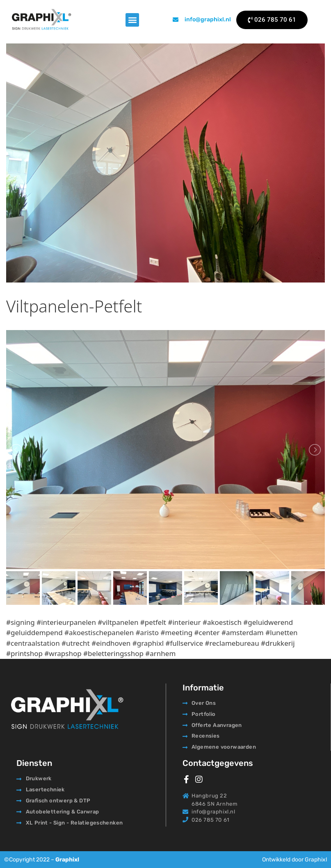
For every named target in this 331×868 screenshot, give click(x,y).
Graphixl (67, 860)
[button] (132, 20)
